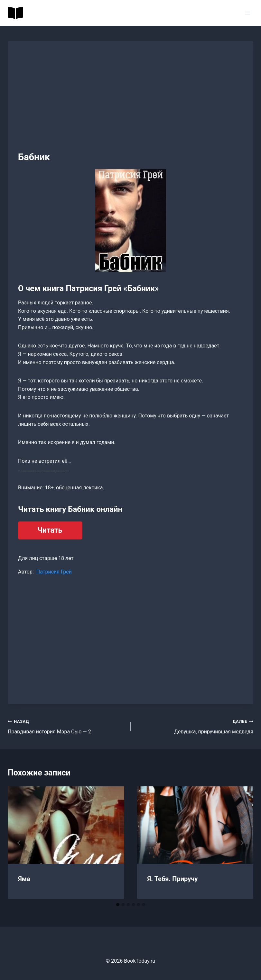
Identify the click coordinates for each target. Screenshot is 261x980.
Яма (24, 879)
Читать (50, 530)
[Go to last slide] (19, 843)
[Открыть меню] (247, 13)
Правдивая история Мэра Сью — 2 (67, 726)
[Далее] (242, 843)
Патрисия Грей (54, 572)
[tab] (118, 905)
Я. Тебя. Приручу (173, 879)
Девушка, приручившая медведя (195, 726)
